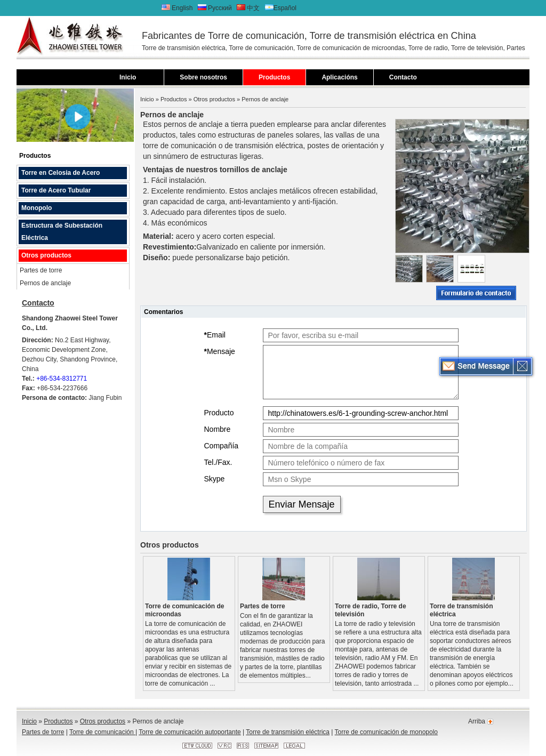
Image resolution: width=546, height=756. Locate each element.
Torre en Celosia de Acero (61, 173)
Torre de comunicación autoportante (190, 732)
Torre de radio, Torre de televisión (371, 610)
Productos (274, 77)
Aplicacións (339, 77)
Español (281, 8)
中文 (248, 8)
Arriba (477, 721)
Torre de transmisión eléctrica (461, 610)
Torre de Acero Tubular (56, 190)
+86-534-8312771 (62, 379)
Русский (216, 8)
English (178, 8)
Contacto (403, 77)
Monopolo (37, 208)
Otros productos (46, 255)
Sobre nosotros (203, 77)
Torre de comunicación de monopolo (386, 732)
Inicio (128, 77)
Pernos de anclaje (45, 283)
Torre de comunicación (102, 732)
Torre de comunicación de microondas (184, 610)
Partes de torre (41, 270)
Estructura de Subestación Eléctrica (62, 232)
